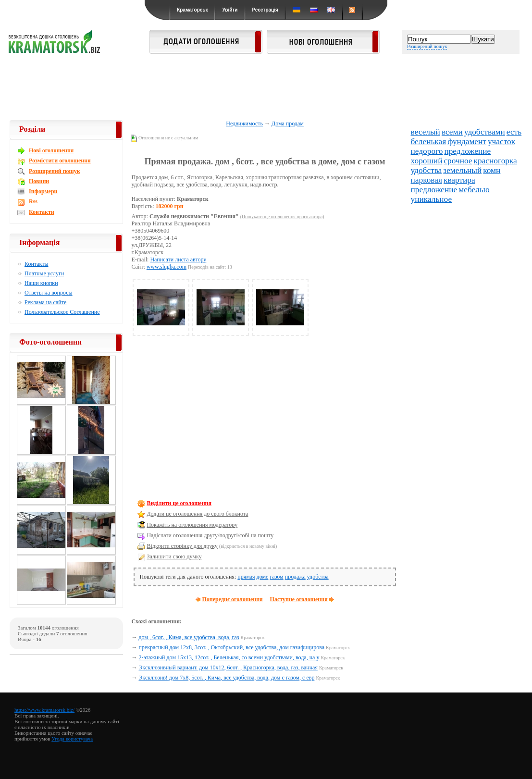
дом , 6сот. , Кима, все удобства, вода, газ (189, 637)
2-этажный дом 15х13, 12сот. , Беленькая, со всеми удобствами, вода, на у (229, 657)
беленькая (429, 142)
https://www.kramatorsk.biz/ (44, 710)
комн (492, 170)
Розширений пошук (427, 46)
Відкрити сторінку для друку (182, 546)
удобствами (485, 132)
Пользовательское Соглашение (62, 312)
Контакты (37, 264)
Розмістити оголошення (60, 161)
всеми (452, 132)
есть (514, 132)
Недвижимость (244, 124)
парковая (427, 180)
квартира (459, 180)
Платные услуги (44, 273)
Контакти (42, 212)
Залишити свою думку (174, 556)
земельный (462, 170)
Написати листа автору (178, 260)
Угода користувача (72, 739)
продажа (295, 577)
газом (276, 577)
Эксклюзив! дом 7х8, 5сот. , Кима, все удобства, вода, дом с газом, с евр (226, 678)
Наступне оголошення (299, 599)
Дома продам (288, 124)
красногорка (495, 161)
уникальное (432, 199)
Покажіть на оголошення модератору (192, 525)
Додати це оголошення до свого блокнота (197, 514)
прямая (246, 577)
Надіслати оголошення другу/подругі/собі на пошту (210, 535)
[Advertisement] (266, 87)
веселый (426, 132)
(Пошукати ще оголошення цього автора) (282, 216)
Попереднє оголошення (232, 599)
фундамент (467, 142)
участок (501, 142)
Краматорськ (192, 10)
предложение (467, 151)
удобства (318, 577)
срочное (458, 161)
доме (263, 577)
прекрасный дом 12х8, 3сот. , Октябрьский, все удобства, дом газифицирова (231, 647)
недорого (427, 151)
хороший (427, 161)
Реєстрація (265, 10)
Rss (33, 201)
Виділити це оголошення (179, 503)
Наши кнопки (41, 283)
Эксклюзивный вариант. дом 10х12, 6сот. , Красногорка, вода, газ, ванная (228, 668)
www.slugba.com (167, 267)
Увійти (230, 10)
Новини (39, 181)
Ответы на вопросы (49, 293)
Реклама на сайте (45, 302)
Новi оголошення (51, 150)
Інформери (43, 191)
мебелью (474, 190)
